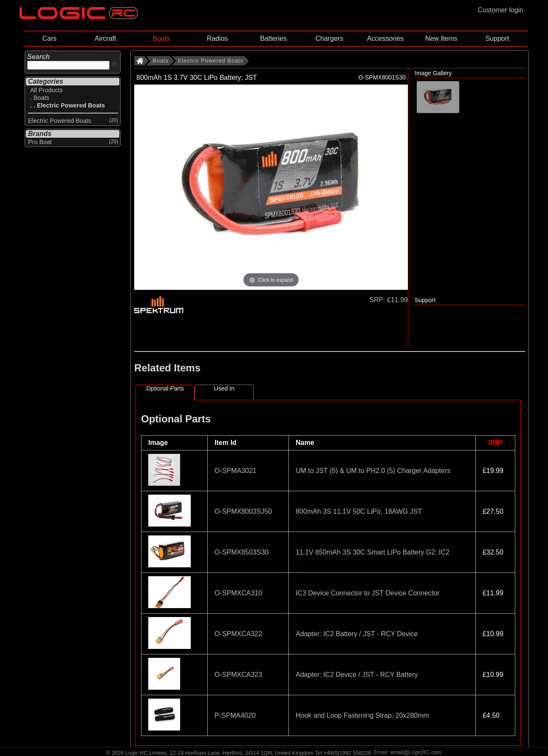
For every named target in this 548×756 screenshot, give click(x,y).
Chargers (329, 38)
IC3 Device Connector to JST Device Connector (368, 593)
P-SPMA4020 (235, 715)
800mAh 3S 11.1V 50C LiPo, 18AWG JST (359, 511)
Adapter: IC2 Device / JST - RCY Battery (357, 675)
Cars (49, 38)
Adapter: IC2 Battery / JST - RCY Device (357, 634)
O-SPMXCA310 (238, 593)
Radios (218, 38)
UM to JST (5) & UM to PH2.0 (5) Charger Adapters (373, 471)
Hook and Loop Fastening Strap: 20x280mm (362, 715)
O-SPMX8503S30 (242, 552)
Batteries (273, 38)
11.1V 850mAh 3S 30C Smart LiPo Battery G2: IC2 (373, 552)
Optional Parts (165, 388)
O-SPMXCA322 (238, 634)
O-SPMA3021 (236, 471)
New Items (441, 38)
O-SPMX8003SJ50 (243, 511)
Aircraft (106, 38)
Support (497, 38)
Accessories (385, 38)
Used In (224, 388)
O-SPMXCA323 (238, 675)
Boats (161, 38)
